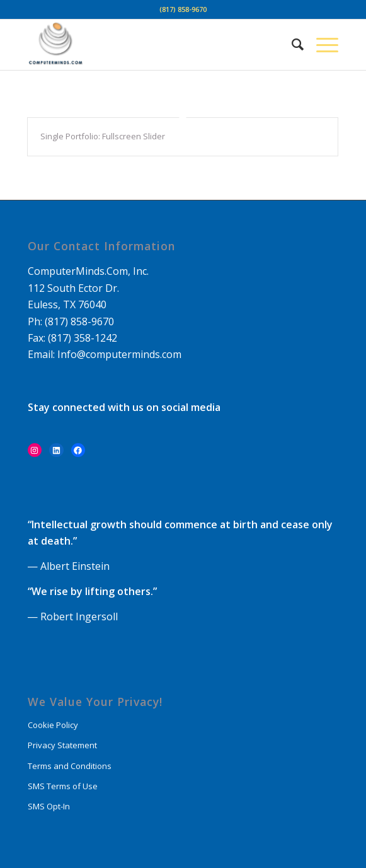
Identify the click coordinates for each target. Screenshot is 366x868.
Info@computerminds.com (119, 354)
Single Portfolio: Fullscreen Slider (103, 136)
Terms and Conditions (70, 766)
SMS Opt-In (49, 806)
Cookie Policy (53, 725)
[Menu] (321, 45)
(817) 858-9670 (183, 9)
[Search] (291, 45)
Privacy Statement (62, 745)
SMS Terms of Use (63, 786)
